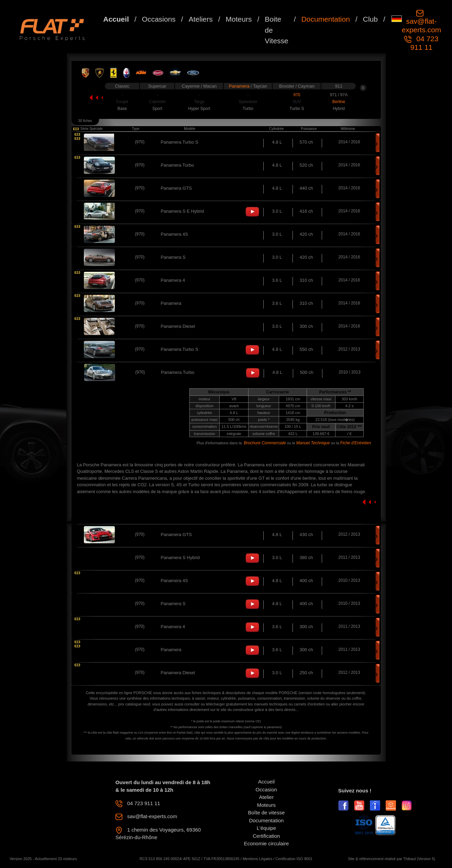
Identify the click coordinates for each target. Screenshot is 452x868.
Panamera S (173, 257)
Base (122, 109)
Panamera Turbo (178, 165)
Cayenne (191, 86)
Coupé (122, 102)
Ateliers (201, 19)
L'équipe (266, 828)
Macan (210, 86)
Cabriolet (157, 102)
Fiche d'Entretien (355, 443)
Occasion (267, 789)
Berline (339, 102)
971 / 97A (339, 95)
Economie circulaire (266, 843)
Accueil (116, 19)
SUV (297, 102)
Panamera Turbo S (180, 142)
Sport (157, 109)
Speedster (248, 102)
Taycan (260, 86)
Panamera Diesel (178, 326)
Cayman (306, 86)
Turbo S (297, 109)
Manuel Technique (313, 443)
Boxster (287, 86)
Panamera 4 (173, 280)
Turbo (248, 109)
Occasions (159, 19)
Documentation (326, 19)
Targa (199, 102)
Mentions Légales (257, 859)
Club (370, 19)
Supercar (157, 86)
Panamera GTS (176, 188)
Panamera (240, 86)
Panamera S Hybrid (180, 558)
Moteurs (239, 19)
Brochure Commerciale (265, 443)
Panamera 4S (175, 234)
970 (297, 95)
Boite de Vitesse (277, 30)
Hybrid (339, 109)
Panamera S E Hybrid (183, 211)
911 (339, 86)
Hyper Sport (199, 109)
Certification (266, 836)
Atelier (267, 797)
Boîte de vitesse (267, 813)
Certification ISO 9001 (294, 859)
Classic (122, 86)
